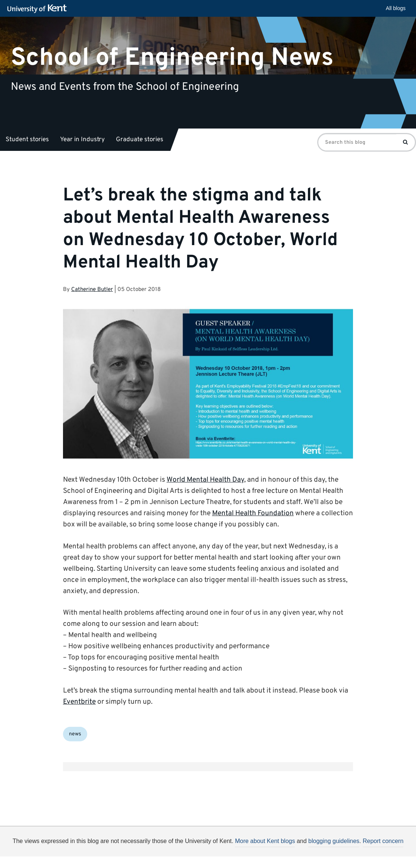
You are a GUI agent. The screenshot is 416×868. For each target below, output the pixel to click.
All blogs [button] (396, 8)
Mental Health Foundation (253, 513)
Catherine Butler (92, 290)
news (75, 734)
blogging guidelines (334, 841)
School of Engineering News (172, 58)
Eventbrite (79, 702)
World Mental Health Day (205, 480)
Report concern (383, 841)
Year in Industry (82, 140)
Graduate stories (140, 140)
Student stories (27, 140)
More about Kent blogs (265, 841)
